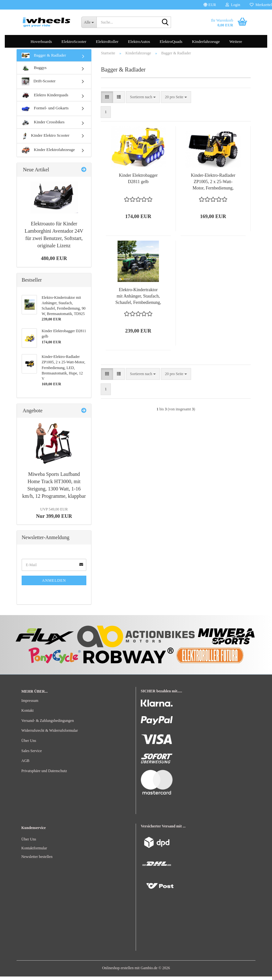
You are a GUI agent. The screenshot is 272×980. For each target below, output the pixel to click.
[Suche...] (89, 22)
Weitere (236, 41)
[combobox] (143, 101)
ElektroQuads (171, 41)
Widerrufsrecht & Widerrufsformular (50, 734)
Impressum (30, 704)
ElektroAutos (139, 41)
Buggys (34, 72)
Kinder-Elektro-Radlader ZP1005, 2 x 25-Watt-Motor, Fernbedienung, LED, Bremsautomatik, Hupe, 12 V (213, 186)
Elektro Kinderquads (45, 99)
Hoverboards (41, 41)
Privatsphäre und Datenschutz (44, 774)
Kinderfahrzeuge (206, 41)
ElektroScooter (74, 41)
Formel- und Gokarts (45, 112)
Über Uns (29, 744)
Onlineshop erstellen (118, 971)
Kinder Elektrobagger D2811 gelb (138, 182)
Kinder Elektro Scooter (46, 139)
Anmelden (54, 584)
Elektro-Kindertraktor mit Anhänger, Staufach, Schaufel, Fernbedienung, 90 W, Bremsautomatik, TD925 (138, 300)
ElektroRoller (107, 41)
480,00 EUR (54, 262)
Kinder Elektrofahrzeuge (48, 154)
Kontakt (28, 714)
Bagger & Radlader (44, 59)
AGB (25, 764)
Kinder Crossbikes (43, 126)
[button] (210, 5)
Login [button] (233, 5)
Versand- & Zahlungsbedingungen (48, 724)
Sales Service (32, 754)
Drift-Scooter (39, 85)
